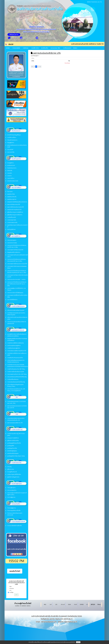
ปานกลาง (12, 588)
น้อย (10, 587)
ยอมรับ (78, 642)
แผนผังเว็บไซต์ (15, 571)
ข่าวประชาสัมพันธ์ (16, 48)
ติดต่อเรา (75, 48)
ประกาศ (11, 44)
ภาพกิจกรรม (26, 48)
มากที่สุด (11, 592)
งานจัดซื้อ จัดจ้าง (35, 48)
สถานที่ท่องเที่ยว (45, 48)
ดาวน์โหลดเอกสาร (67, 48)
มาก (10, 590)
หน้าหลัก (8, 48)
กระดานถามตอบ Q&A (55, 48)
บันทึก (16, 595)
